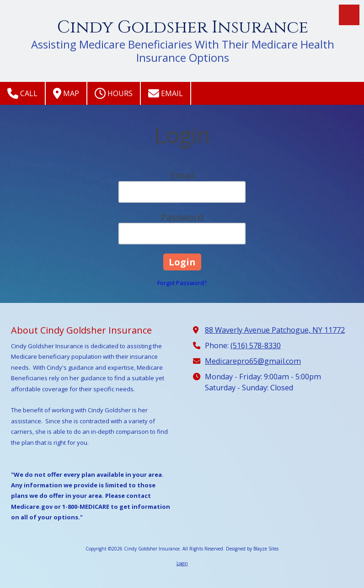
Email (166, 93)
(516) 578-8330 (256, 345)
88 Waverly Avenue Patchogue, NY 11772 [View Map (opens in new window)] (275, 330)
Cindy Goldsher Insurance (183, 27)
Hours (114, 93)
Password (182, 217)
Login (182, 563)
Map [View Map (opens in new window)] (66, 93)
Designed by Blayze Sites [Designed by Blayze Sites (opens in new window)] (252, 549)
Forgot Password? (182, 283)
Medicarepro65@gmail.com (253, 361)
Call (22, 93)
